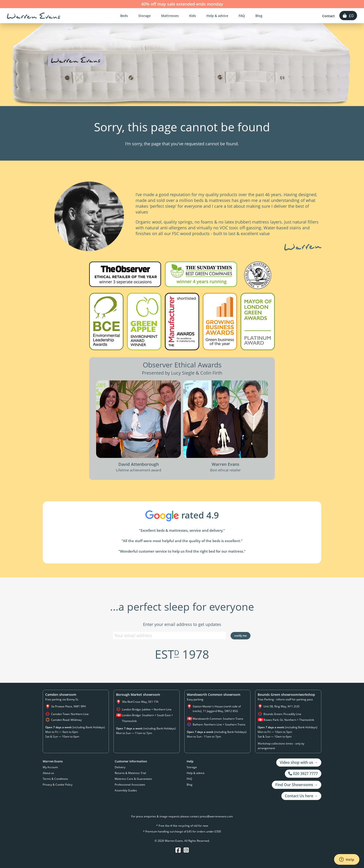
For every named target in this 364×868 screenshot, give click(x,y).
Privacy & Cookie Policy (58, 785)
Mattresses (170, 16)
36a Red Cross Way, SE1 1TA (140, 702)
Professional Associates (130, 785)
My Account (50, 767)
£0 (348, 16)
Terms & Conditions (55, 779)
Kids (193, 16)
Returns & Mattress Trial (130, 773)
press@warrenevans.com (216, 816)
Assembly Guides (126, 790)
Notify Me (240, 636)
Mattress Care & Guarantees (133, 779)
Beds (124, 16)
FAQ (242, 16)
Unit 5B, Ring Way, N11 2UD (281, 706)
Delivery (120, 767)
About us (48, 773)
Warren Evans (34, 16)
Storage (145, 16)
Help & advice (217, 16)
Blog (259, 16)
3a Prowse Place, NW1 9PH (68, 706)
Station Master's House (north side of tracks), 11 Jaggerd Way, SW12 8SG (217, 709)
